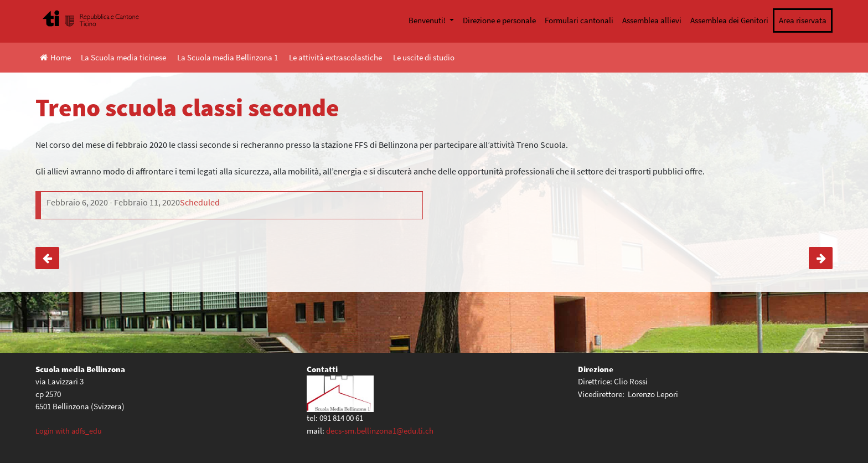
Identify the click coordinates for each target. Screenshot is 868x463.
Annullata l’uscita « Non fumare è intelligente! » (821, 258)
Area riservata (803, 20)
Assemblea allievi (652, 20)
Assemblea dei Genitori (729, 20)
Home (55, 57)
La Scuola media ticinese (123, 57)
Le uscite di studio (424, 57)
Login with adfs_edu (69, 431)
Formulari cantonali (579, 20)
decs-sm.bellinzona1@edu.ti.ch (380, 431)
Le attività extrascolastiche (335, 57)
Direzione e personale (499, 20)
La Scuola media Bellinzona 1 (228, 57)
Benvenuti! (428, 20)
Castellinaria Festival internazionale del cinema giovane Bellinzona (47, 258)
